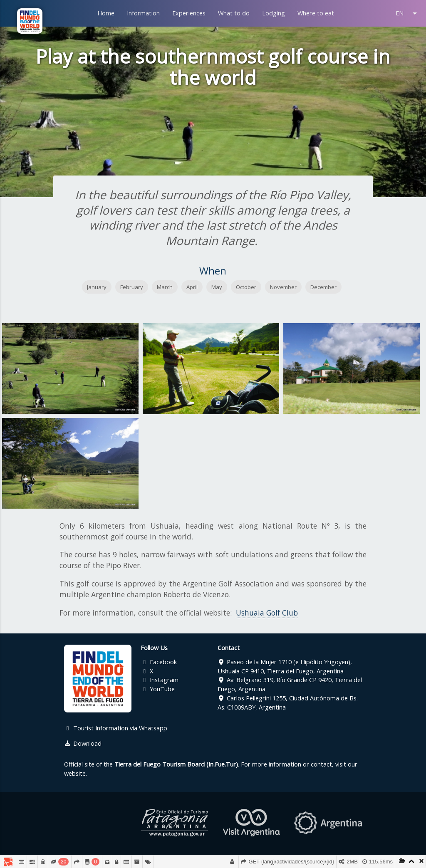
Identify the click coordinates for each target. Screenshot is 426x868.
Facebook (159, 662)
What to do (234, 13)
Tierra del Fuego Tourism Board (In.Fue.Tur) (176, 764)
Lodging (274, 13)
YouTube (158, 689)
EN (408, 13)
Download (83, 743)
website (75, 773)
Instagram (160, 680)
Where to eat (316, 13)
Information (143, 13)
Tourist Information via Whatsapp (116, 728)
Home (106, 13)
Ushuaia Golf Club (267, 613)
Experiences (189, 13)
